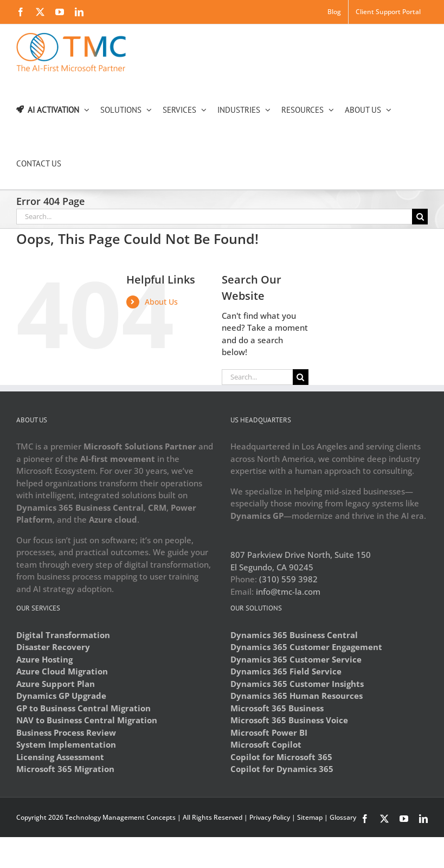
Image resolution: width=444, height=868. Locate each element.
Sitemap (310, 817)
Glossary (343, 817)
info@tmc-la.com (288, 591)
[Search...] (214, 217)
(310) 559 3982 (288, 579)
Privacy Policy (270, 817)
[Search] (420, 217)
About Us (161, 302)
